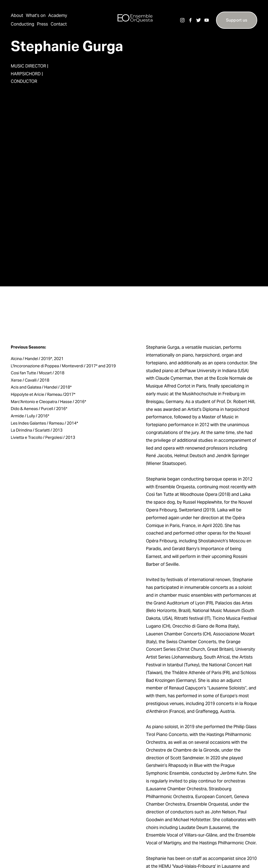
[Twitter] (199, 20)
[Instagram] (182, 20)
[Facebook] (190, 20)
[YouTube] (207, 20)
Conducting (22, 24)
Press (42, 24)
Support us (237, 20)
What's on (36, 15)
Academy (58, 15)
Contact (59, 24)
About (17, 15)
